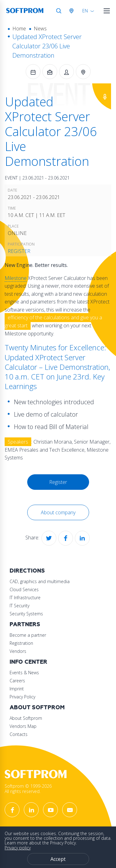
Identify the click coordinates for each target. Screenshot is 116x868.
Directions (27, 571)
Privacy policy (18, 848)
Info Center (28, 662)
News (40, 29)
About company (58, 512)
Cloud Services (24, 589)
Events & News (24, 673)
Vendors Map (23, 726)
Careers (17, 681)
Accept (58, 859)
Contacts (19, 734)
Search (59, 11)
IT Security (19, 606)
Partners (25, 624)
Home (19, 29)
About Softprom (37, 708)
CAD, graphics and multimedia (40, 581)
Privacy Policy (22, 697)
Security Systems (26, 614)
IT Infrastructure (25, 598)
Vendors (18, 651)
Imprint (17, 689)
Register (19, 251)
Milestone (16, 278)
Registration (21, 643)
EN (85, 11)
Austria (73, 11)
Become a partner (28, 635)
